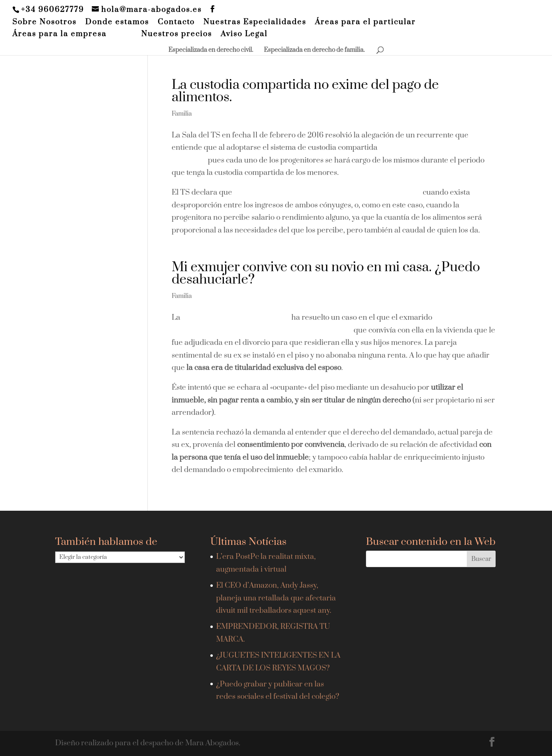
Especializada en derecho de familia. (314, 51)
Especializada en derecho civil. (211, 51)
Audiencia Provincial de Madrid (236, 318)
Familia (182, 114)
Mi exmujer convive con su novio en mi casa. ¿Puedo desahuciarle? (326, 273)
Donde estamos (117, 23)
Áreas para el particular (365, 23)
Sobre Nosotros (44, 23)
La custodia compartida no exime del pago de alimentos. (305, 91)
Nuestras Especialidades (255, 23)
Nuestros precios (177, 35)
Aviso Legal (244, 35)
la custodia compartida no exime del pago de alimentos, (327, 192)
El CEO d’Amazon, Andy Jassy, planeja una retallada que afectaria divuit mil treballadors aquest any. (276, 598)
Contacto (176, 23)
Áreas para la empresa (59, 35)
